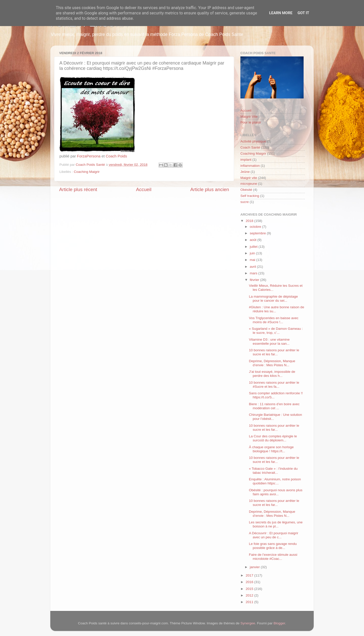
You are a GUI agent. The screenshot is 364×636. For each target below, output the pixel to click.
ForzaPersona (89, 156)
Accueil (144, 189)
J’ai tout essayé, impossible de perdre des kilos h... (272, 374)
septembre (258, 233)
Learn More (281, 13)
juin (253, 253)
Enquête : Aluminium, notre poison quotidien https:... (275, 481)
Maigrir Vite (249, 117)
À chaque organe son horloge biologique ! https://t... (271, 449)
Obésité (246, 190)
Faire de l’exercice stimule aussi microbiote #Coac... (273, 557)
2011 (250, 602)
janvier (255, 567)
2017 (250, 575)
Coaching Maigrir (87, 172)
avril (253, 267)
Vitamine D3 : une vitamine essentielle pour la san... (269, 342)
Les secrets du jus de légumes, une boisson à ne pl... (276, 524)
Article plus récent (78, 189)
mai (253, 260)
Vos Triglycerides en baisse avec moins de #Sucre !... (274, 320)
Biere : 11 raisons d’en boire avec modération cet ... (274, 406)
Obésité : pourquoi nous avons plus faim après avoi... (276, 492)
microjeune (249, 184)
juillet (254, 247)
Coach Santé (250, 147)
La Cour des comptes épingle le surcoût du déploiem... (273, 438)
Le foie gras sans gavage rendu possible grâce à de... (273, 546)
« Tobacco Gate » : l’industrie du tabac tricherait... (273, 471)
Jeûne (245, 172)
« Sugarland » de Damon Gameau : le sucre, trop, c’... (276, 331)
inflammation (250, 166)
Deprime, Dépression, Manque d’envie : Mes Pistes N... (272, 363)
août (254, 240)
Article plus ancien (210, 189)
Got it (303, 13)
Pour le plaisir (251, 122)
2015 (250, 589)
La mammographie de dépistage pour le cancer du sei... (274, 299)
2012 (250, 595)
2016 (250, 582)
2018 (250, 221)
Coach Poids (116, 156)
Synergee (248, 623)
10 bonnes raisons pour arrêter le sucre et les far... (274, 352)
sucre (245, 202)
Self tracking (250, 196)
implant (246, 160)
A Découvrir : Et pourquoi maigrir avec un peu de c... (274, 535)
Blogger (279, 623)
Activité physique (253, 141)
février (255, 280)
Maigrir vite (249, 178)
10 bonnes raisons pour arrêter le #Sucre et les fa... (274, 385)
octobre (256, 227)
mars (254, 273)
